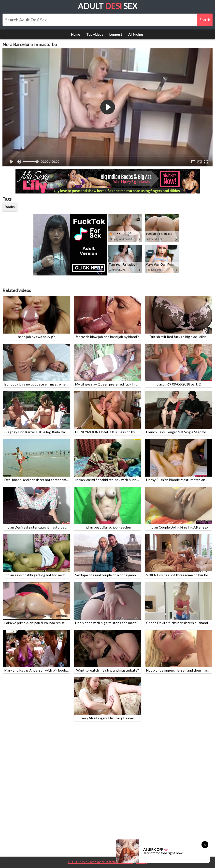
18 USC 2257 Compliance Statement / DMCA (100, 862)
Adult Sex (108, 6)
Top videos (95, 34)
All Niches (136, 34)
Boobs (10, 207)
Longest (116, 34)
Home (76, 34)
